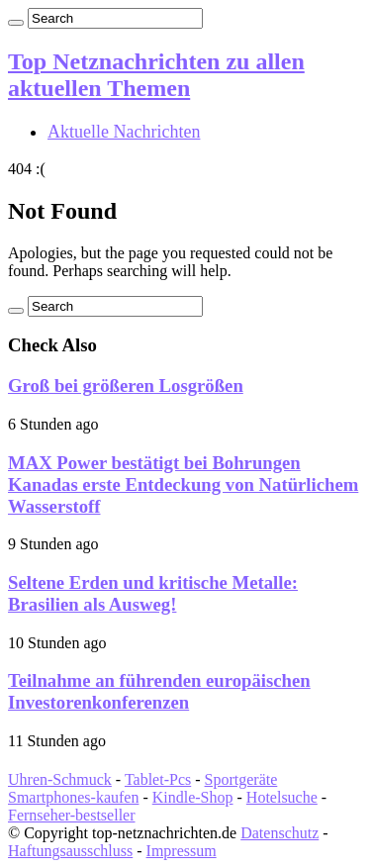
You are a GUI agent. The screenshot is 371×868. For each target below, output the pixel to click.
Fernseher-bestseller (72, 815)
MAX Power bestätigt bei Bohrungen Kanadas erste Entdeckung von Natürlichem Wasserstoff (183, 484)
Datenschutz (279, 833)
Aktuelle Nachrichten (124, 132)
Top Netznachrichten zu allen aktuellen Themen (156, 75)
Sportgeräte (241, 779)
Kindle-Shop (193, 797)
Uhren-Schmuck (60, 779)
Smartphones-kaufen (73, 797)
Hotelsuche (282, 797)
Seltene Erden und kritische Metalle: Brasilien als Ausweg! (153, 593)
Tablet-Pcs (158, 779)
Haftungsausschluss (70, 851)
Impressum (182, 851)
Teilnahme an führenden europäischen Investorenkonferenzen (159, 691)
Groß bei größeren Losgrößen (126, 386)
